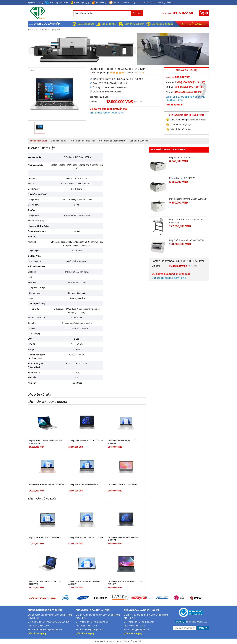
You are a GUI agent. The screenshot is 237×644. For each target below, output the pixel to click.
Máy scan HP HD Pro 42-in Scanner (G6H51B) (186, 221)
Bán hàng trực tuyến (57, 2)
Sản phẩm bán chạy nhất (83, 141)
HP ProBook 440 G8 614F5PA (77, 157)
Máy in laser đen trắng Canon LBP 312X (188, 199)
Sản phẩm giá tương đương (112, 141)
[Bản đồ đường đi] (175, 105)
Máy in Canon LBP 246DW (182, 157)
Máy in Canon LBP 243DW (182, 178)
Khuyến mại (99, 2)
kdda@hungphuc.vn (140, 630)
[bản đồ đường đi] (37, 634)
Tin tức (114, 3)
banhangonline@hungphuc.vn (48, 630)
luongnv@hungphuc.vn (93, 630)
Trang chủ (33, 30)
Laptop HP (55, 30)
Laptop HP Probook (68, 165)
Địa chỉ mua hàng (35, 2)
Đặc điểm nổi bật (59, 141)
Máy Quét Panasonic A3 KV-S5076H (186, 240)
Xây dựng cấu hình (165, 2)
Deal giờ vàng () (194, 24)
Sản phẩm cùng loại (139, 141)
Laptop (44, 30)
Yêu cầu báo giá (129, 2)
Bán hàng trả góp (80, 2)
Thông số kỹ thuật (38, 141)
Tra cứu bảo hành (146, 2)
